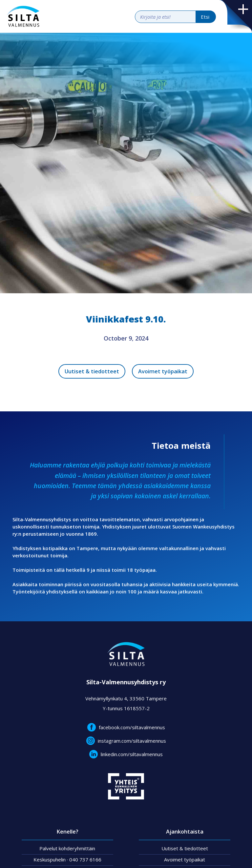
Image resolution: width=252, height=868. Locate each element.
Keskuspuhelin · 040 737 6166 (67, 859)
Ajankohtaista (185, 831)
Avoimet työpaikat (163, 371)
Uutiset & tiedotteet (92, 371)
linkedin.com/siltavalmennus (132, 754)
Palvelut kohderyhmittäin (67, 848)
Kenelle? (67, 831)
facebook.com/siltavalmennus (132, 727)
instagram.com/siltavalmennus (132, 741)
